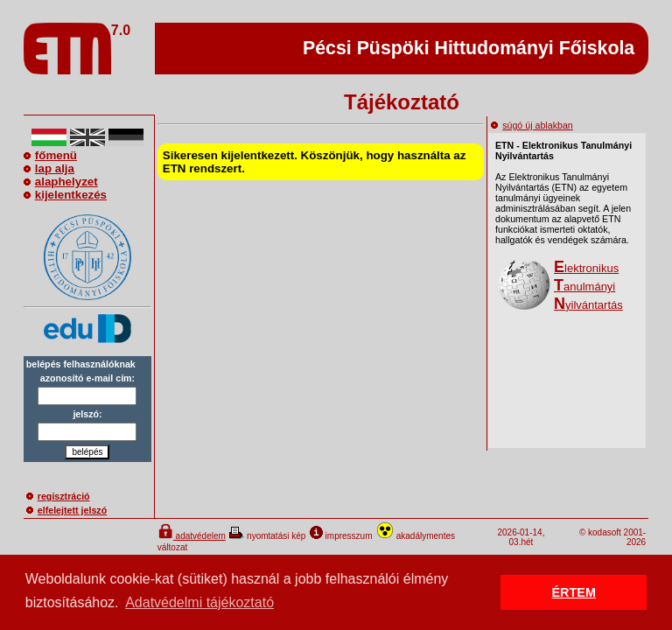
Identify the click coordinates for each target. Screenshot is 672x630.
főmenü (50, 155)
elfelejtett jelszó (66, 510)
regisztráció (58, 496)
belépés (87, 452)
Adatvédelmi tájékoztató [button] (199, 602)
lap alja (49, 168)
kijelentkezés (65, 195)
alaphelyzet (61, 182)
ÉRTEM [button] (574, 592)
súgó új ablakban (532, 125)
